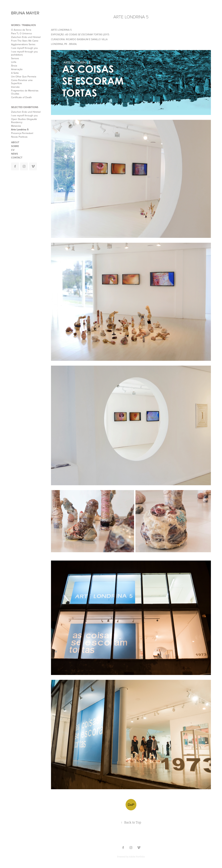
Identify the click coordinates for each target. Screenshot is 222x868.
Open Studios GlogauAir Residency (24, 121)
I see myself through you (24, 48)
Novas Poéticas (19, 137)
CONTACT (17, 158)
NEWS (14, 154)
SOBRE (15, 146)
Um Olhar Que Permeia (24, 77)
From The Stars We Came (25, 41)
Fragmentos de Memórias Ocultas (25, 92)
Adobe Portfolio (137, 857)
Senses (15, 58)
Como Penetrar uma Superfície (22, 82)
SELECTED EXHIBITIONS (25, 107)
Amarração (17, 69)
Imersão (15, 87)
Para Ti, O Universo (22, 33)
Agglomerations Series (23, 44)
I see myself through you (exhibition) (24, 53)
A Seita (15, 73)
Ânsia (14, 66)
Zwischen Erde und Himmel (26, 37)
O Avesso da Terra (21, 30)
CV (13, 150)
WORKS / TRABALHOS (23, 25)
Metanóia (16, 126)
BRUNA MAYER (25, 13)
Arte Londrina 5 (20, 129)
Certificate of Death (21, 97)
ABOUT (15, 142)
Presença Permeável (22, 133)
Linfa (14, 62)
